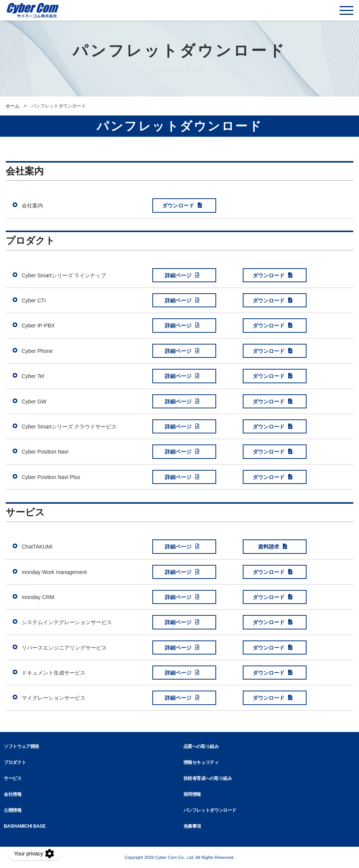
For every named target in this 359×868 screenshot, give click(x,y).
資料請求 (269, 547)
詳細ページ (178, 275)
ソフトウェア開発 (21, 746)
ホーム (13, 106)
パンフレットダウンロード (210, 810)
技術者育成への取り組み (208, 778)
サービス (13, 778)
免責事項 (192, 826)
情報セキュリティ (201, 762)
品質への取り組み (201, 746)
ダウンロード (178, 206)
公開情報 (13, 810)
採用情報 (192, 794)
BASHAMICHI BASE (25, 826)
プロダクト (15, 762)
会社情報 (13, 794)
